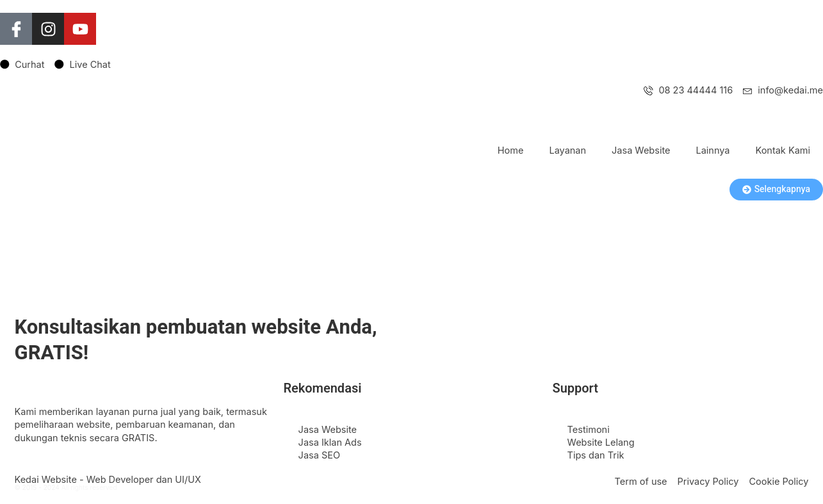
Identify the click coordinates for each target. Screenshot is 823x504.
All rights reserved (89, 487)
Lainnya (713, 150)
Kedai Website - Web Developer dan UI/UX (108, 479)
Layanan (567, 150)
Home (511, 150)
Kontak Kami (783, 150)
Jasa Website (641, 150)
